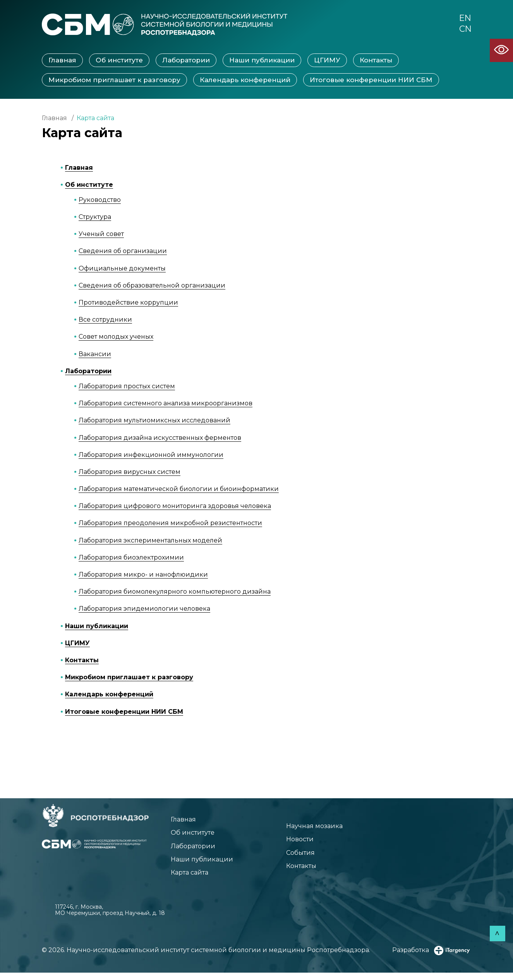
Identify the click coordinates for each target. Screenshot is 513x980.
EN (464, 19)
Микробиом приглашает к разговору (114, 80)
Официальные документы (122, 269)
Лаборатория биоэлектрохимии (131, 558)
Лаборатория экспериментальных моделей (150, 541)
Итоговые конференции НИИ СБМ (371, 80)
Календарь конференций (245, 80)
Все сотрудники (105, 320)
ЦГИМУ (327, 61)
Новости (292, 842)
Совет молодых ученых (116, 337)
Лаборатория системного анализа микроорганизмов (166, 404)
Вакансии (95, 354)
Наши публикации (262, 61)
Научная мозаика (309, 828)
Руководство (100, 201)
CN (464, 31)
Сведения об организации (123, 252)
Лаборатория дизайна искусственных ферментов (160, 438)
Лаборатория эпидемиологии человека (144, 609)
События (293, 857)
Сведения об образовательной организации (152, 286)
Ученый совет (101, 235)
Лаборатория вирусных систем (130, 473)
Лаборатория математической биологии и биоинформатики (179, 490)
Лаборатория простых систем (127, 387)
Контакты (376, 61)
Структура (95, 218)
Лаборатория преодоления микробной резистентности (170, 524)
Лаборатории (186, 61)
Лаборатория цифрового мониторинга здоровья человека (175, 507)
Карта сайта (193, 879)
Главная (62, 61)
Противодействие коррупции (128, 303)
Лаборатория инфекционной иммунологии (151, 456)
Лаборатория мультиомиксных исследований (154, 421)
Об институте (119, 61)
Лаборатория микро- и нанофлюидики (143, 575)
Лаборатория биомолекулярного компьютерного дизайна (175, 592)
